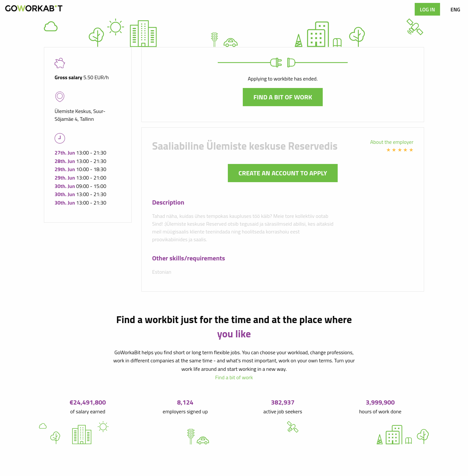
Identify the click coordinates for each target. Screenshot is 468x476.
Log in (428, 9)
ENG (455, 9)
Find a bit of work (283, 97)
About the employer (392, 142)
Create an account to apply (283, 173)
